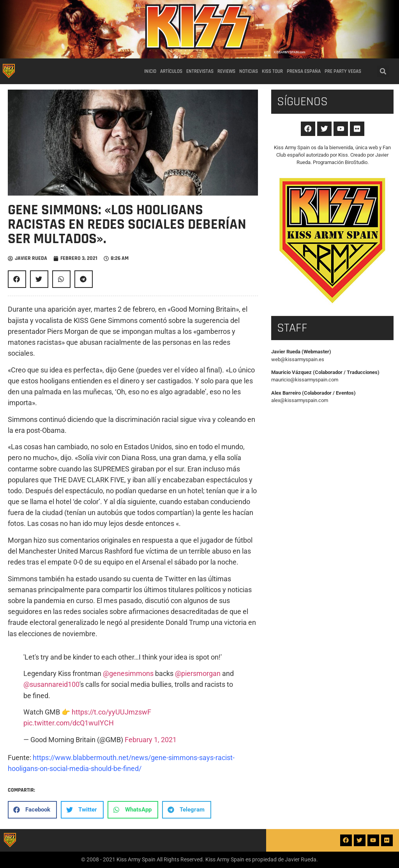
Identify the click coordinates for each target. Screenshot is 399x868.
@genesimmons (128, 674)
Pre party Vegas (343, 71)
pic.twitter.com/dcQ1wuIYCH (69, 723)
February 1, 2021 (151, 740)
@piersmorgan (198, 674)
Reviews (226, 71)
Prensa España (304, 71)
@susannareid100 (51, 685)
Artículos (171, 71)
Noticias (249, 71)
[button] (383, 71)
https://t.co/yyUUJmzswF (111, 712)
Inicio (150, 71)
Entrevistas (200, 71)
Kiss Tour (272, 71)
